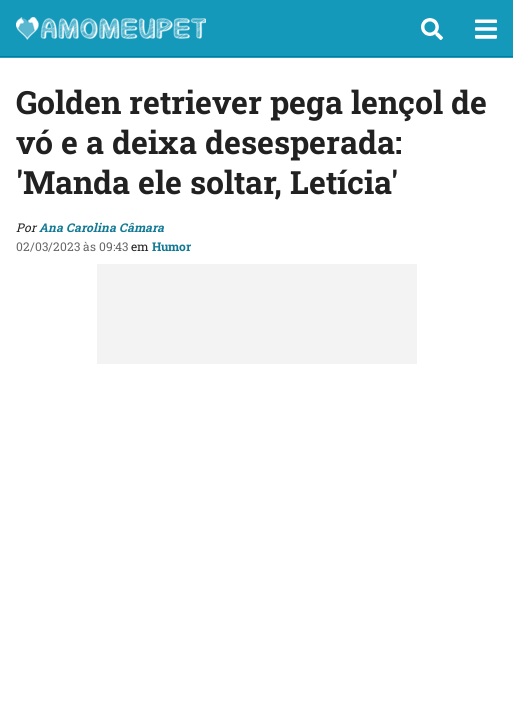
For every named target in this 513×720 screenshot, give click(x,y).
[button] (432, 29)
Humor (171, 246)
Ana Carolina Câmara (101, 227)
